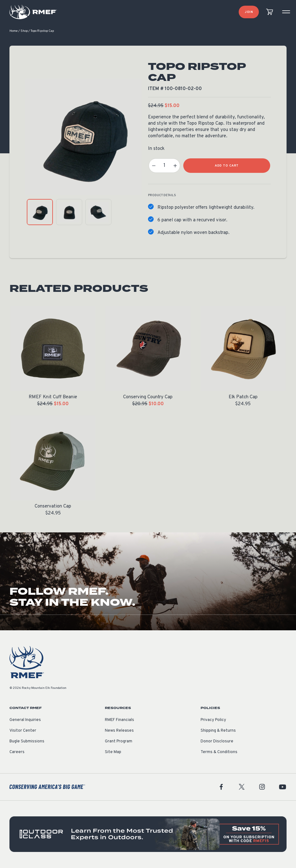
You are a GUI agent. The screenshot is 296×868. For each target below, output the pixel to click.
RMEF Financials (120, 720)
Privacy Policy (213, 720)
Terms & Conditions (219, 752)
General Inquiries (25, 720)
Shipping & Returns (218, 731)
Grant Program (119, 742)
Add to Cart (227, 166)
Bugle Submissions (27, 742)
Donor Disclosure (217, 742)
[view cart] (270, 12)
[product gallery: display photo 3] (98, 212)
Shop (24, 31)
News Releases (119, 731)
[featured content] (148, 834)
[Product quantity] (164, 166)
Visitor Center (23, 731)
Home (14, 31)
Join (249, 12)
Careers (17, 752)
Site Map (113, 752)
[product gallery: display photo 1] (40, 212)
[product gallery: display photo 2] (69, 212)
